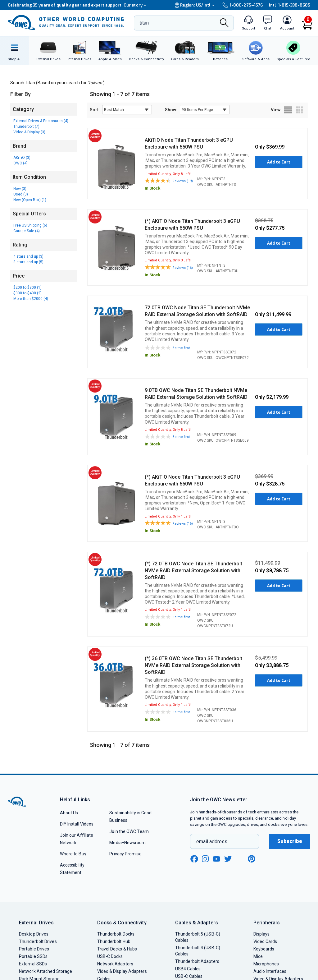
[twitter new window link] (228, 858)
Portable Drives (34, 949)
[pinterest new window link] (252, 859)
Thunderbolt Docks (116, 934)
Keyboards (264, 949)
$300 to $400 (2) (27, 293)
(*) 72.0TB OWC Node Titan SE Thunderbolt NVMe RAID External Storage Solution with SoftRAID (193, 571)
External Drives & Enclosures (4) (41, 121)
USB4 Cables (188, 969)
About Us (69, 813)
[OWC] (66, 23)
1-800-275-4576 (243, 5)
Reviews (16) (183, 268)
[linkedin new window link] (240, 859)
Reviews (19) (183, 181)
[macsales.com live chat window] (268, 23)
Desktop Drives (34, 934)
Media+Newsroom (127, 843)
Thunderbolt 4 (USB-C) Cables (198, 951)
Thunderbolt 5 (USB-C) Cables (198, 937)
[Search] (224, 23)
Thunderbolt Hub (114, 941)
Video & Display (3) (29, 132)
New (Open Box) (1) (30, 200)
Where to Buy (73, 854)
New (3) (20, 189)
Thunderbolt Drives (38, 941)
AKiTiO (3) (22, 158)
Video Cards (265, 941)
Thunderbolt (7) (26, 127)
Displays (262, 934)
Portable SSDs (33, 956)
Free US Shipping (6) (30, 225)
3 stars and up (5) (28, 262)
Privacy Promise (125, 854)
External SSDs (33, 964)
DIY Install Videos (77, 824)
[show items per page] (205, 110)
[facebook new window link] (194, 859)
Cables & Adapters (197, 923)
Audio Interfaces (270, 971)
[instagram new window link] (205, 859)
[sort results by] (127, 110)
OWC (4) (20, 163)
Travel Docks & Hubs (117, 949)
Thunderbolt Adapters (197, 961)
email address (212, 842)
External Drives (36, 923)
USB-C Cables (189, 976)
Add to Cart (279, 162)
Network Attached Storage (45, 971)
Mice (258, 956)
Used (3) (21, 194)
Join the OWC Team (129, 831)
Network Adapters (115, 964)
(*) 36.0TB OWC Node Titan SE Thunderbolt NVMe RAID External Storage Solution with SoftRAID (193, 665)
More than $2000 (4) (31, 299)
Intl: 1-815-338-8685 (290, 5)
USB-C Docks (110, 956)
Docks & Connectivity (122, 923)
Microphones (266, 964)
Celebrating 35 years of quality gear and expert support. (77, 5)
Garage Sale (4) (27, 231)
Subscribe (290, 841)
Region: (196, 5)
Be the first (181, 348)
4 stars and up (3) (28, 256)
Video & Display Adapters (122, 971)
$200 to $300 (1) (27, 288)
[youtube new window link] (216, 859)
